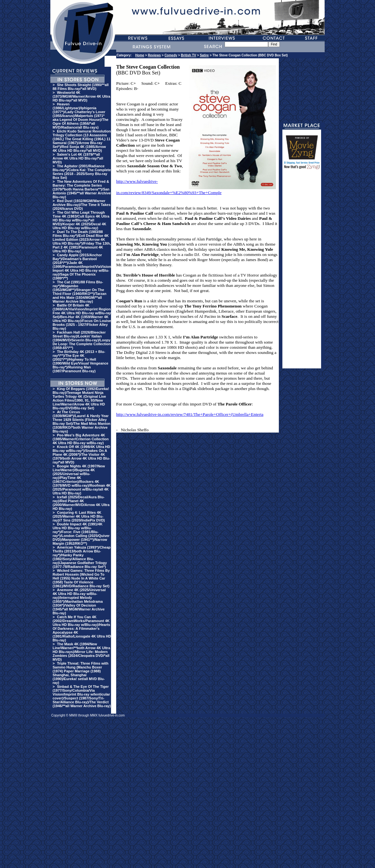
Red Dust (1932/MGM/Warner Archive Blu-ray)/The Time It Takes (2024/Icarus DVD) (81, 205)
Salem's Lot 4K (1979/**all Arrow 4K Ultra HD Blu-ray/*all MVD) (78, 158)
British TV (189, 55)
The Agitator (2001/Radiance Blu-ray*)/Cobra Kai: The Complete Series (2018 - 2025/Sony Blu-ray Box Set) (82, 172)
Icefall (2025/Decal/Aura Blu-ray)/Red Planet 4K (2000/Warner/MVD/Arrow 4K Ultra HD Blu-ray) (81, 503)
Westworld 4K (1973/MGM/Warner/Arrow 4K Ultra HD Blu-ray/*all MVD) (81, 96)
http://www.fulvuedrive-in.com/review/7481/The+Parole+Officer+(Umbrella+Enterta (190, 414)
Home (140, 55)
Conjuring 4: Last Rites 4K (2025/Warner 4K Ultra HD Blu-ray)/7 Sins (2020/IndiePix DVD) (79, 516)
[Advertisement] (302, 272)
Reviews (154, 55)
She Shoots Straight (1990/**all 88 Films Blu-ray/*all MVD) (81, 87)
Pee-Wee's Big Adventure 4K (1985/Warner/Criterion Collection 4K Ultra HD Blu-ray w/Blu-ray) (81, 439)
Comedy (171, 55)
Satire (204, 55)
